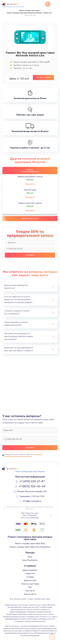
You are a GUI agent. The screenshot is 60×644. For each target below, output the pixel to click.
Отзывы (30, 577)
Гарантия (30, 573)
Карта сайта (30, 594)
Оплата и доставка (30, 584)
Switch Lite (47, 13)
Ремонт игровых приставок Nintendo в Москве (24, 13)
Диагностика (30, 580)
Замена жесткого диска (30, 203)
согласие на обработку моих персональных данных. (23, 455)
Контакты (30, 591)
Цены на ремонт (30, 570)
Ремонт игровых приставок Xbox (30, 543)
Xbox (30, 557)
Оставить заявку (43, 78)
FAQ (30, 587)
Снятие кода (30, 190)
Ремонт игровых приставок (29, 10)
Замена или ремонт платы (30, 177)
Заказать (30, 184)
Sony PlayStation (30, 560)
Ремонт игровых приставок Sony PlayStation (30, 547)
